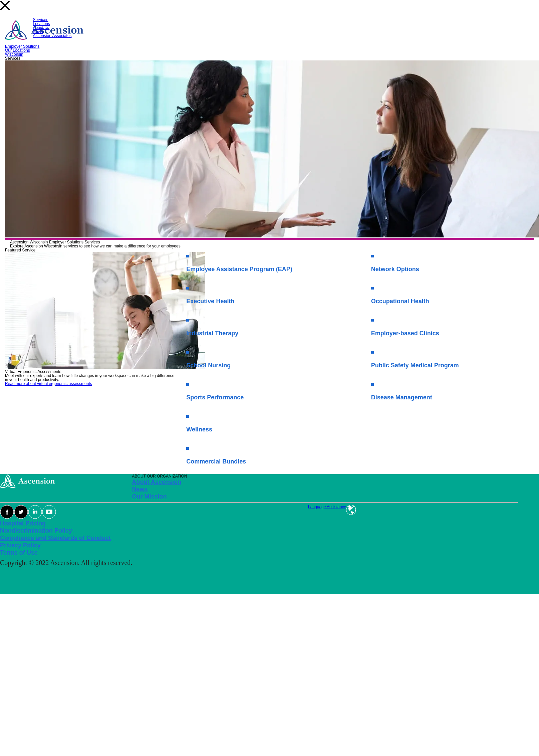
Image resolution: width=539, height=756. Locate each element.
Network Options (395, 269)
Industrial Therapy (212, 333)
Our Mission (150, 497)
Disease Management (402, 397)
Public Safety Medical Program (415, 365)
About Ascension (157, 482)
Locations (42, 24)
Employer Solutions (22, 46)
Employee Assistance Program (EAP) (239, 269)
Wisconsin (14, 54)
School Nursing (208, 365)
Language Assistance (327, 507)
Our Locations (18, 50)
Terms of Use (19, 553)
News (38, 32)
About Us (41, 28)
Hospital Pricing (23, 523)
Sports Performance (215, 397)
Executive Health (210, 301)
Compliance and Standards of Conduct (55, 538)
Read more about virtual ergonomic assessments (49, 384)
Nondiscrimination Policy (36, 531)
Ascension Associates (52, 36)
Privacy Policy (20, 545)
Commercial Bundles (216, 461)
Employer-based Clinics (405, 333)
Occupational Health (400, 301)
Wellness (199, 429)
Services (41, 20)
